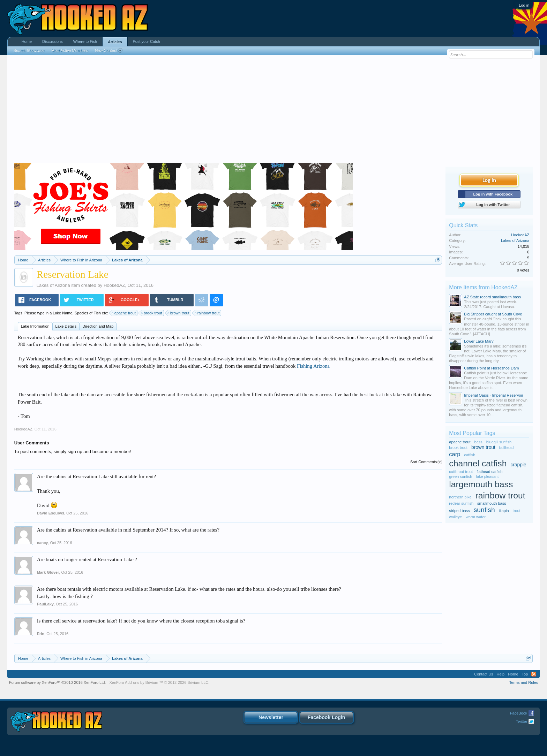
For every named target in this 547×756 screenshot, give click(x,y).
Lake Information (35, 326)
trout (517, 511)
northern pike (460, 497)
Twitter (522, 721)
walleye (455, 517)
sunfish (484, 510)
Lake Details (66, 326)
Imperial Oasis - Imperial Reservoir (493, 395)
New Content (109, 51)
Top (525, 674)
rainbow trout (208, 313)
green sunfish (460, 476)
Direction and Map (98, 326)
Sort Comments (426, 462)
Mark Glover (48, 572)
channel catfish (478, 463)
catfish (470, 455)
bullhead (507, 448)
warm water (476, 517)
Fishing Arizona (313, 366)
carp (455, 454)
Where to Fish (85, 41)
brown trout (179, 313)
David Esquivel (51, 513)
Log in (524, 5)
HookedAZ (114, 285)
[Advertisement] (273, 111)
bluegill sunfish (499, 442)
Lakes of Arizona (53, 285)
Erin (41, 634)
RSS (534, 674)
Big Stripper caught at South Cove (493, 314)
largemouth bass (481, 484)
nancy (43, 543)
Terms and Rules (524, 682)
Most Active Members (70, 51)
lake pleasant (487, 476)
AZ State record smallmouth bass (492, 297)
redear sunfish (461, 503)
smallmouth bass (492, 503)
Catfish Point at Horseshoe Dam (491, 368)
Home (27, 41)
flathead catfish (489, 472)
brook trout (152, 313)
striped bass (459, 511)
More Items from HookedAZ (483, 287)
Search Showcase (29, 51)
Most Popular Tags (472, 433)
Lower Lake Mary (479, 341)
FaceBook (519, 713)
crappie (519, 465)
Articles (115, 42)
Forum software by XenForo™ (58, 682)
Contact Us (484, 674)
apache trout (124, 313)
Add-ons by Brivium (159, 682)
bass (478, 442)
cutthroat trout (461, 472)
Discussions (53, 41)
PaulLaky (45, 604)
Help (501, 674)
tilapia (504, 511)
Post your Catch (147, 41)
